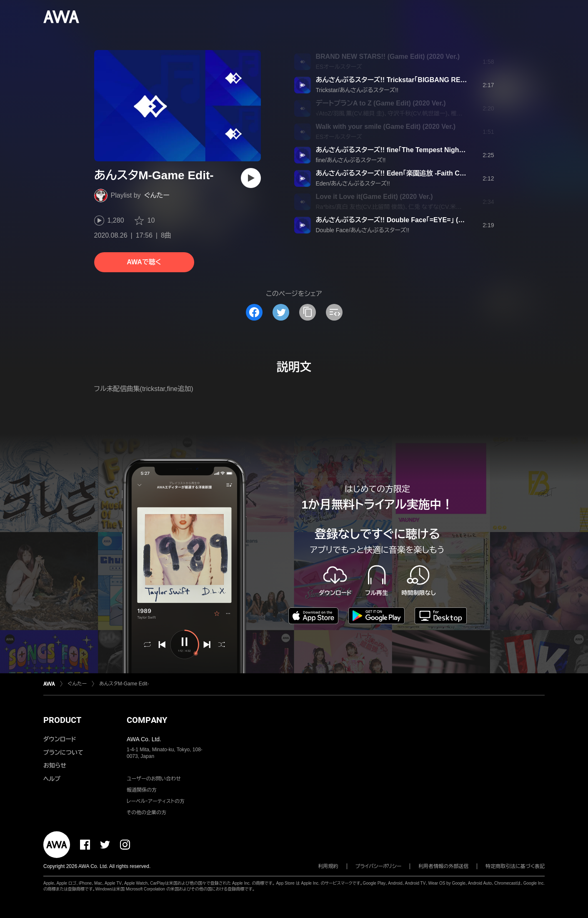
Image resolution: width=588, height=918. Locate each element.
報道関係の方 (142, 790)
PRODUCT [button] (62, 720)
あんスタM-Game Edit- (124, 684)
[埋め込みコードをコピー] (334, 312)
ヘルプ (52, 779)
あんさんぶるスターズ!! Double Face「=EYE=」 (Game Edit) (405, 220)
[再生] (251, 178)
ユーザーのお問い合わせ (154, 779)
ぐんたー (157, 195)
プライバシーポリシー (379, 866)
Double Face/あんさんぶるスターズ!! (363, 230)
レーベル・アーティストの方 (156, 801)
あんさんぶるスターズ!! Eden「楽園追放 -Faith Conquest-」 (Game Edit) (423, 173)
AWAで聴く (144, 262)
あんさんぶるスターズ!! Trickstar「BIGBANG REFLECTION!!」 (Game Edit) (428, 80)
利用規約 (328, 866)
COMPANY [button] (147, 720)
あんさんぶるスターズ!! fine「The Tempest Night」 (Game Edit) (410, 150)
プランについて (63, 752)
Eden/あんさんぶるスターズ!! (353, 183)
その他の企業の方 (146, 813)
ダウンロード (60, 739)
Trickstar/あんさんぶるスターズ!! (357, 90)
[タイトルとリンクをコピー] (308, 312)
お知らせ (55, 765)
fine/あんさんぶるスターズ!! (351, 160)
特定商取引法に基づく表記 (515, 866)
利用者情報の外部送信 (443, 866)
